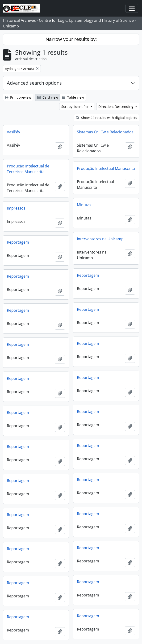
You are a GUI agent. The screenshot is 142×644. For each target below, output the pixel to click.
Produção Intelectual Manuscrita (106, 168)
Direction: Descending (116, 107)
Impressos (16, 208)
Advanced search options (34, 83)
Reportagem (18, 242)
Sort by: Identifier (75, 107)
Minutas (84, 205)
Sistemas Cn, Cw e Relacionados (105, 132)
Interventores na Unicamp (100, 239)
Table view (73, 97)
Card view (48, 97)
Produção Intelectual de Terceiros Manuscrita (28, 169)
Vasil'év (13, 132)
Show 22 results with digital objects (106, 118)
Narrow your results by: (71, 39)
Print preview (18, 97)
